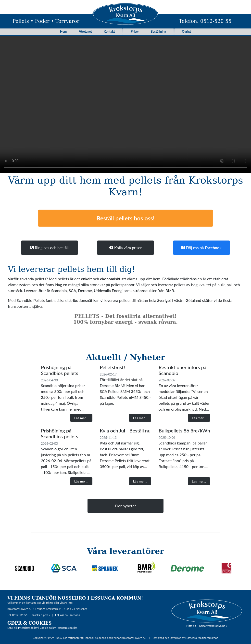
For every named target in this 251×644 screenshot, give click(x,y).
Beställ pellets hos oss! (125, 218)
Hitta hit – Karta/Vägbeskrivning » (207, 626)
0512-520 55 (216, 21)
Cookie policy (48, 628)
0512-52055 (20, 615)
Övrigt (186, 31)
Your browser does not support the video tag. (125, 102)
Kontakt (109, 31)
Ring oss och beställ (50, 248)
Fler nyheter (126, 506)
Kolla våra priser (125, 248)
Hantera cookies (68, 628)
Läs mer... (81, 418)
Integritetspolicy (28, 628)
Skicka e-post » (41, 615)
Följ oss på (201, 248)
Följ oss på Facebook (68, 615)
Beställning (158, 31)
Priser (135, 31)
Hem (63, 31)
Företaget (85, 31)
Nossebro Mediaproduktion (202, 638)
